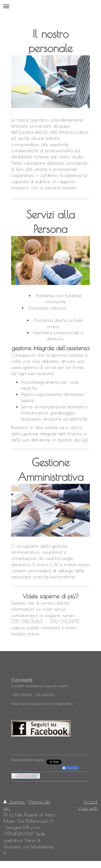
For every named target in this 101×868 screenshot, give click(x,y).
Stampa (15, 802)
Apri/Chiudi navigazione (50, 6)
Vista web (88, 808)
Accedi (90, 802)
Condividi (70, 768)
